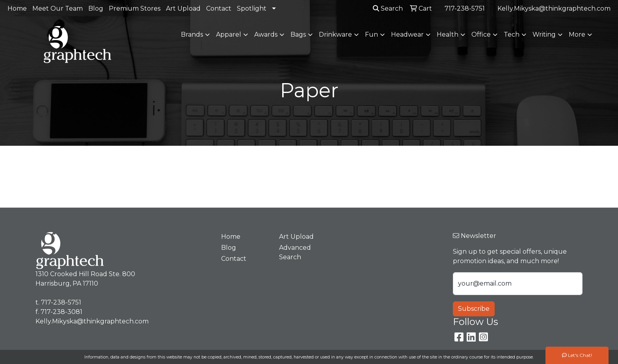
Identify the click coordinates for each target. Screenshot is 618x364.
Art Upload (183, 8)
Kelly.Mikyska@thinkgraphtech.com (554, 8)
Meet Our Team (58, 8)
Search (388, 8)
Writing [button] (544, 34)
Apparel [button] (229, 34)
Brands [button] (192, 34)
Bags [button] (298, 34)
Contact (219, 8)
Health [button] (448, 34)
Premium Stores (135, 8)
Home (17, 8)
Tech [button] (512, 34)
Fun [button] (371, 34)
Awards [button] (266, 34)
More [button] (577, 34)
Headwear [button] (407, 34)
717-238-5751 (465, 8)
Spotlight (252, 8)
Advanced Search (295, 252)
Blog (96, 8)
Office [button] (481, 34)
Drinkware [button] (335, 34)
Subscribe (474, 309)
